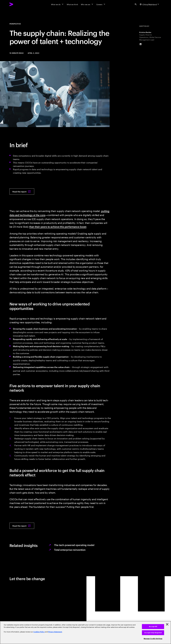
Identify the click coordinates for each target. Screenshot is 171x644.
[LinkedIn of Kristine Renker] (140, 44)
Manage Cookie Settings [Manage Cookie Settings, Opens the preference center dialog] (153, 639)
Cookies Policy (39, 632)
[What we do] (57, 4)
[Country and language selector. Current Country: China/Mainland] (150, 4)
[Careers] (101, 4)
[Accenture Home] (17, 4)
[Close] (167, 624)
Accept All (153, 627)
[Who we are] (87, 4)
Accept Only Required (153, 633)
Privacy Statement (55, 632)
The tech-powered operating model (74, 545)
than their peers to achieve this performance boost (58, 227)
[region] (85, 633)
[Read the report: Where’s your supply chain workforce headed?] (22, 192)
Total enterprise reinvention (70, 550)
